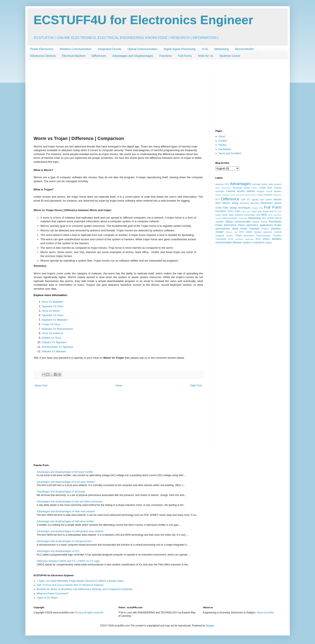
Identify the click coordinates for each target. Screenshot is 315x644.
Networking (221, 49)
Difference (230, 199)
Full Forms (185, 56)
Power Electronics (42, 49)
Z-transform (258, 243)
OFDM (270, 218)
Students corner (224, 235)
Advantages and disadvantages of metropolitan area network (70, 531)
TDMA (238, 235)
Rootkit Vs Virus (52, 338)
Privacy (223, 145)
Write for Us (206, 56)
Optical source (260, 222)
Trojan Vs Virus (51, 324)
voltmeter (239, 239)
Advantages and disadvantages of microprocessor (64, 541)
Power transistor (250, 229)
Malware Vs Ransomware (57, 329)
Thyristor (277, 235)
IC (276, 211)
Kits (280, 211)
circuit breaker (274, 191)
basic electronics (223, 188)
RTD (242, 232)
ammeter (257, 184)
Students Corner (230, 56)
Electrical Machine (74, 56)
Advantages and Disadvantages (133, 56)
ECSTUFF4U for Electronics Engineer (144, 20)
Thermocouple (263, 235)
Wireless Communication (76, 49)
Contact (223, 141)
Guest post (246, 211)
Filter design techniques (237, 208)
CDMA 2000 (266, 188)
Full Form (273, 207)
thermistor (249, 235)
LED (258, 215)
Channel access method (240, 191)
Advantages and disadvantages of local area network (66, 482)
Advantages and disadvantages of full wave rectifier (65, 472)
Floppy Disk (257, 208)
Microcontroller (244, 49)
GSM (237, 211)
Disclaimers (225, 149)
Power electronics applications (255, 225)
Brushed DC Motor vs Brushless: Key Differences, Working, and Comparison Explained (85, 589)
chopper (261, 191)
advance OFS (222, 184)
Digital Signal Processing (180, 49)
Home (119, 386)
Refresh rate (232, 232)
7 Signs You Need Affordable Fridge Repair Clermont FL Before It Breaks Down (80, 581)
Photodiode (275, 222)
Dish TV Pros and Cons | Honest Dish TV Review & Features (70, 585)
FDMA (219, 208)
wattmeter (249, 239)
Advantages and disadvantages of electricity (61, 492)
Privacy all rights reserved (89, 613)
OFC (264, 218)
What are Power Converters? (53, 594)
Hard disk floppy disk (263, 211)
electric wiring (230, 203)
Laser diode (222, 215)
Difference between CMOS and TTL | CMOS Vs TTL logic (68, 561)
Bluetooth (238, 188)
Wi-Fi (258, 239)
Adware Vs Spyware (54, 342)
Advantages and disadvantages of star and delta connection (70, 502)
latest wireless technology (242, 215)
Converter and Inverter (246, 195)
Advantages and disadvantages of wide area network (66, 511)
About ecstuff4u (265, 613)
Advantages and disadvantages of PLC (58, 551)
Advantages (240, 184)
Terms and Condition (230, 153)
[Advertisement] (118, 101)
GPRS (230, 211)
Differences (99, 56)
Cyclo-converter (265, 195)
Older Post (196, 386)
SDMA (249, 232)
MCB (264, 215)
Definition (277, 195)
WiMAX (266, 239)
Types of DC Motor (47, 598)
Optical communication (238, 222)
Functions (166, 56)
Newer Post (41, 386)
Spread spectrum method (268, 232)
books (247, 188)
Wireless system (242, 243)
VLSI (205, 49)
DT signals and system (260, 200)
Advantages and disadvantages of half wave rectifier (65, 521)
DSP (243, 200)
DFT (218, 200)
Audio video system (272, 184)
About (222, 136)
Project (265, 229)
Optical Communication (142, 49)
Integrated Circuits (109, 49)
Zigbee (268, 243)
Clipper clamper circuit (225, 195)
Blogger (210, 626)
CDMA (254, 188)
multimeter (243, 218)
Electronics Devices (43, 56)
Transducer (221, 239)
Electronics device (271, 203)
